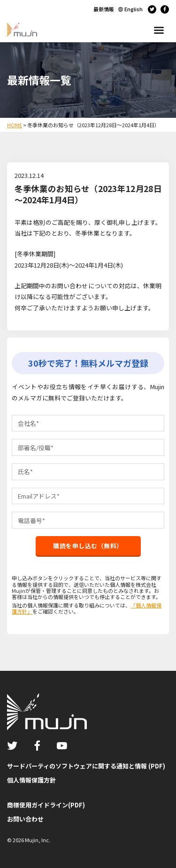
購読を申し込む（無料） (88, 546)
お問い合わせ (25, 819)
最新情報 (104, 9)
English (134, 9)
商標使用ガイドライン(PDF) (46, 805)
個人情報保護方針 (31, 780)
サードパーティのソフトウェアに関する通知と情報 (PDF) (86, 766)
